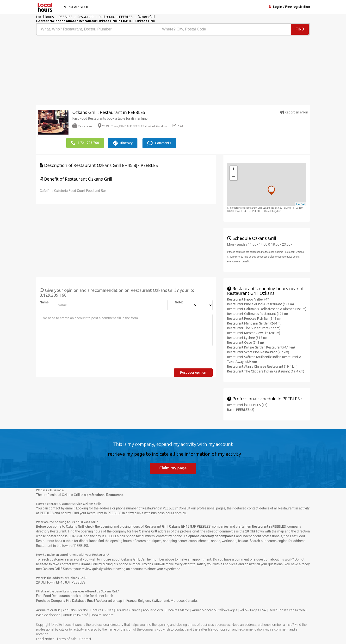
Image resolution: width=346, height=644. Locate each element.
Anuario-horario (204, 610)
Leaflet (301, 204)
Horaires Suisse (102, 610)
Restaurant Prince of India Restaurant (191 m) (260, 303)
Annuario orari (153, 610)
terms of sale (67, 639)
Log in (278, 7)
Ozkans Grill (148, 531)
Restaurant (83, 126)
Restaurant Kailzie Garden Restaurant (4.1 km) (261, 347)
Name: (45, 301)
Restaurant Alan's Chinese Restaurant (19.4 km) (262, 366)
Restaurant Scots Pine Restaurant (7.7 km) (258, 351)
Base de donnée (48, 615)
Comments (163, 142)
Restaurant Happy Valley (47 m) (250, 299)
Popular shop (74, 7)
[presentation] (76, 358)
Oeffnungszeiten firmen (287, 610)
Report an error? (294, 112)
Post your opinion (193, 372)
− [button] (234, 176)
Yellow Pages (228, 610)
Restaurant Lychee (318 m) (247, 337)
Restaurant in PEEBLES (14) (247, 404)
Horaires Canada (128, 610)
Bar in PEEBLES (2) (241, 409)
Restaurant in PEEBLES (159, 508)
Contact (85, 639)
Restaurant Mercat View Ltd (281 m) (254, 332)
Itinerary (125, 142)
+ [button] (234, 169)
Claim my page (173, 467)
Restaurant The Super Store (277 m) (254, 327)
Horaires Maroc (178, 610)
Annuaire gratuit (48, 610)
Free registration (298, 7)
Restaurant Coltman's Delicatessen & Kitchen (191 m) (267, 308)
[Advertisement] (103, 71)
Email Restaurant (100, 600)
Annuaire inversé (76, 615)
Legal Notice (45, 639)
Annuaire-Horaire (75, 610)
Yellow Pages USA (253, 610)
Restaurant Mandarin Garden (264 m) (254, 323)
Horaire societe (102, 615)
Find (300, 29)
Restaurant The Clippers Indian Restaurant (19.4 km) (266, 371)
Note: (179, 301)
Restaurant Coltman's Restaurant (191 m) (257, 313)
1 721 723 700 (85, 142)
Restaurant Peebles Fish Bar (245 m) (254, 318)
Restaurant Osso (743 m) (245, 342)
